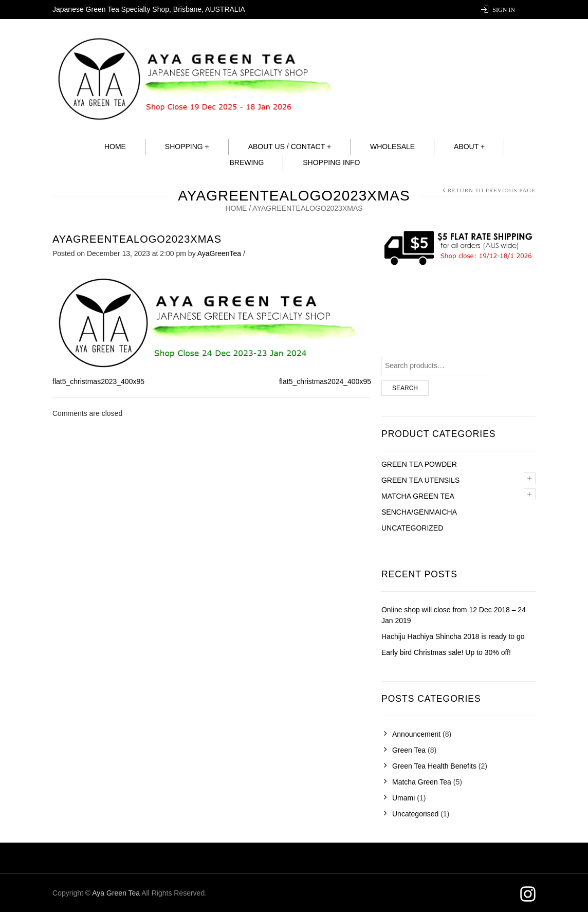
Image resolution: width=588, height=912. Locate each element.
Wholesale (392, 147)
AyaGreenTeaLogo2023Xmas (137, 239)
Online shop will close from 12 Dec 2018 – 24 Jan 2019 (454, 615)
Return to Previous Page (492, 190)
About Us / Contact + (290, 147)
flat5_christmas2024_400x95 (325, 381)
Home (115, 147)
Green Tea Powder (419, 464)
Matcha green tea (418, 496)
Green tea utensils (420, 480)
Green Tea (409, 750)
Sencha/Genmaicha (419, 512)
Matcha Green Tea (422, 782)
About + (469, 147)
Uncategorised (415, 814)
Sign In (504, 10)
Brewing (246, 162)
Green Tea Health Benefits (434, 766)
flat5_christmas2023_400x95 (98, 381)
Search (405, 388)
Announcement (416, 734)
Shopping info (331, 162)
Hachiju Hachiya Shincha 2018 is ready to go (453, 636)
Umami (403, 798)
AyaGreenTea (219, 253)
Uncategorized (412, 528)
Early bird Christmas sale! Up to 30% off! (446, 652)
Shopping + (187, 147)
